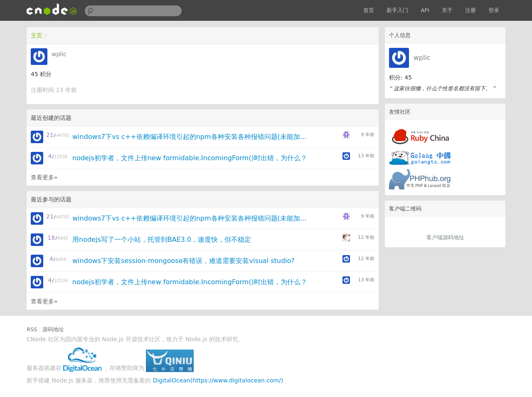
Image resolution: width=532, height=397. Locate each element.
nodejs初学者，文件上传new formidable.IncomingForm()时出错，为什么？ (190, 158)
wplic (422, 58)
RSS (32, 329)
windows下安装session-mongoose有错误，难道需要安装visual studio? (183, 261)
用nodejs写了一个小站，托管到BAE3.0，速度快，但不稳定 (162, 239)
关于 (447, 10)
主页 (37, 35)
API (425, 10)
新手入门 (397, 10)
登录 (494, 10)
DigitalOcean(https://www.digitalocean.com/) (218, 380)
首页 (369, 10)
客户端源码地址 (445, 237)
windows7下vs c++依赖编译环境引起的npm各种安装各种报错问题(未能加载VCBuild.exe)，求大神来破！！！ (193, 137)
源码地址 (53, 329)
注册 (470, 10)
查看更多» (44, 177)
